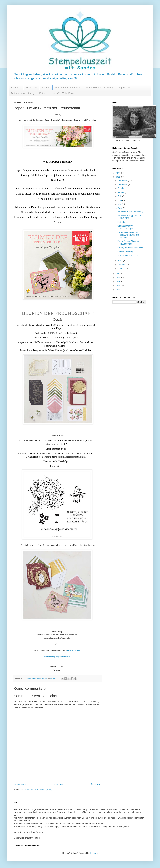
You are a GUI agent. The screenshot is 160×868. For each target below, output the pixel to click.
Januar (121, 269)
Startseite (16, 88)
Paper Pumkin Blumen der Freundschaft (129, 242)
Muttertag (122, 222)
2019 (118, 278)
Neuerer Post (21, 785)
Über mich (31, 88)
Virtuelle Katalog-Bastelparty (130, 212)
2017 (118, 285)
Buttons (43, 93)
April (120, 208)
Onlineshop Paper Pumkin (57, 657)
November (123, 184)
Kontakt (46, 88)
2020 (118, 274)
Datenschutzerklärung (23, 93)
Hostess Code (74, 650)
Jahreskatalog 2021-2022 (129, 256)
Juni (120, 200)
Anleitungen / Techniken (68, 88)
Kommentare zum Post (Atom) (38, 790)
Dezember (123, 180)
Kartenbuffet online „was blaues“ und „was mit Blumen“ (128, 235)
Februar (122, 265)
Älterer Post (96, 785)
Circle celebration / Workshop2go (126, 227)
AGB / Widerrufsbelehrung (99, 88)
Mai (120, 204)
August (121, 192)
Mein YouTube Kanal (64, 93)
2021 (118, 177)
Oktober (122, 188)
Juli (120, 196)
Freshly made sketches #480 (130, 248)
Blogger (94, 853)
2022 (118, 173)
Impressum (124, 88)
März (121, 261)
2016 (118, 290)
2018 (118, 282)
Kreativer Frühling (126, 252)
